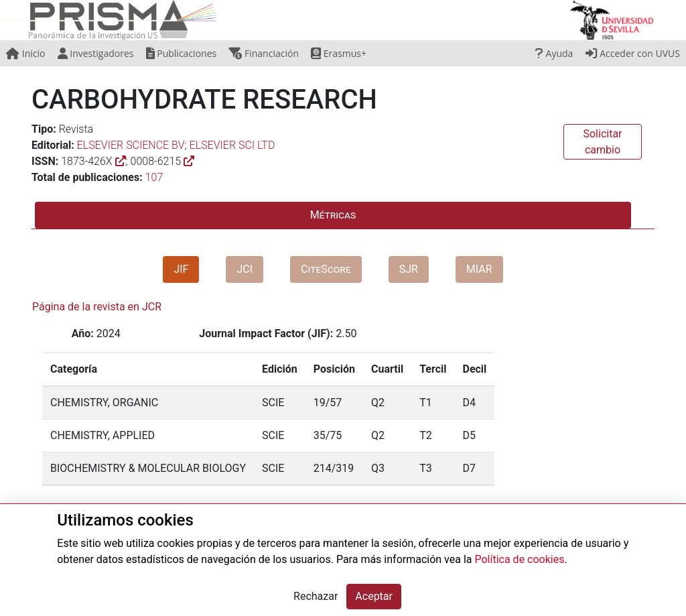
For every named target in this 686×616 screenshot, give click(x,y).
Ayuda (554, 53)
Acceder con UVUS (633, 53)
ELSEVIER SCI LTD (232, 145)
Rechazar (316, 596)
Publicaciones (182, 53)
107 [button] (154, 177)
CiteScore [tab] (326, 269)
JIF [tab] (181, 269)
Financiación (264, 53)
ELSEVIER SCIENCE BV (131, 145)
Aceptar (374, 596)
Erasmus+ (339, 53)
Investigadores (96, 53)
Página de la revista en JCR (97, 307)
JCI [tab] (245, 269)
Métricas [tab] (333, 215)
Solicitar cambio (602, 142)
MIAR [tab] (479, 269)
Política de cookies (519, 559)
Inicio (25, 53)
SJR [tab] (409, 269)
